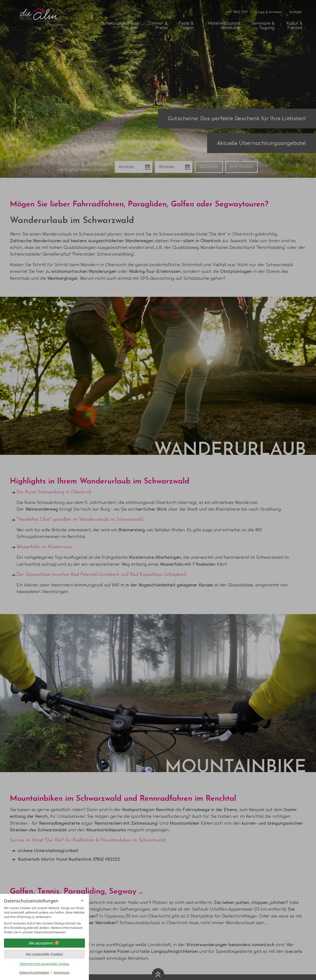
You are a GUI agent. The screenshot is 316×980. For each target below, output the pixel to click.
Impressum (61, 972)
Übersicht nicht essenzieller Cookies (44, 964)
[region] (44, 920)
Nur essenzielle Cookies (44, 954)
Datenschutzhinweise (34, 972)
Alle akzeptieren (44, 943)
